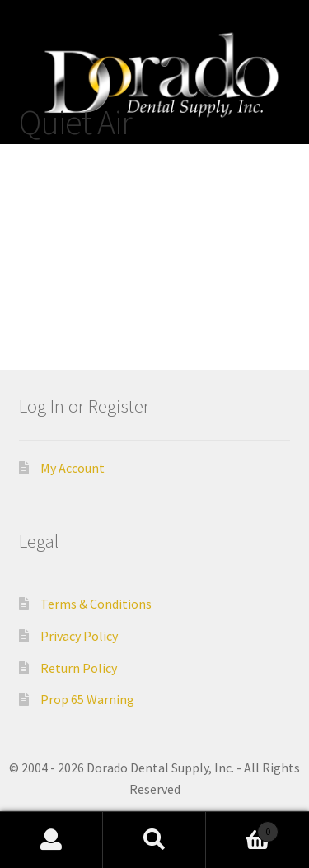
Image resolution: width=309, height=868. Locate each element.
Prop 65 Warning (87, 699)
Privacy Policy (79, 636)
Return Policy (79, 668)
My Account (73, 468)
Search (154, 840)
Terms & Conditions (96, 604)
